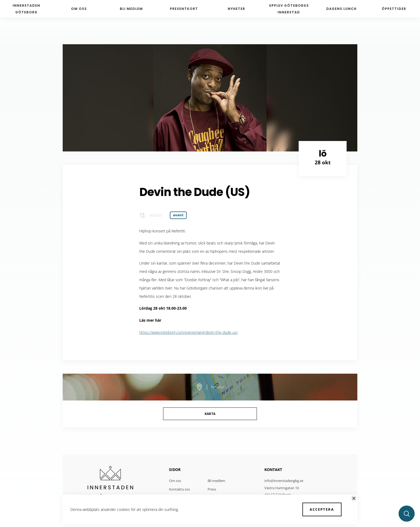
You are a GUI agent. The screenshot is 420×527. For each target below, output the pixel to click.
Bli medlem (216, 481)
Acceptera (322, 509)
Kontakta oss (179, 489)
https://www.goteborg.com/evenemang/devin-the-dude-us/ (189, 332)
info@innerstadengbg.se (284, 481)
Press (212, 489)
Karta (210, 414)
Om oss (175, 481)
